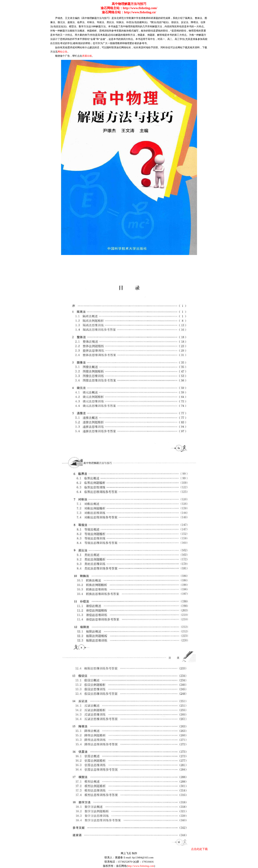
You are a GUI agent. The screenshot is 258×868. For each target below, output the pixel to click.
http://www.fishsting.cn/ (140, 12)
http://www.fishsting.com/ (140, 8)
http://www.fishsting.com (141, 866)
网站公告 (62, 52)
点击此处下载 (199, 849)
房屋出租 (87, 56)
